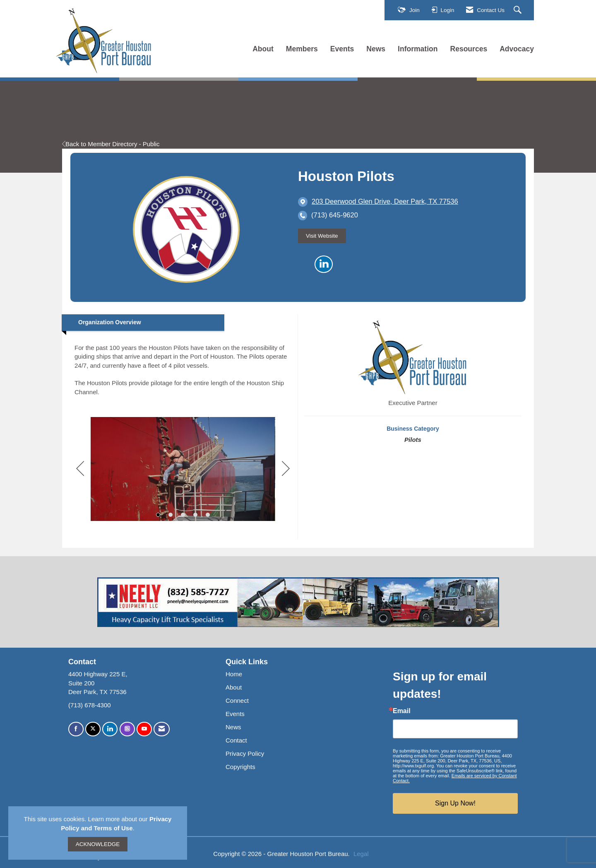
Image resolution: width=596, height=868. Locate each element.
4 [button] (195, 515)
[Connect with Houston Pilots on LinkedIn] (324, 264)
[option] (183, 469)
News (376, 49)
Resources (469, 49)
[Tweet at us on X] (93, 729)
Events (342, 49)
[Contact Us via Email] (162, 729)
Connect (237, 700)
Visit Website (322, 236)
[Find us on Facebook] (76, 729)
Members (302, 49)
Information (418, 49)
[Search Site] (519, 10)
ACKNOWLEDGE (98, 844)
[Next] (286, 469)
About (263, 49)
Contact (236, 740)
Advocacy (517, 49)
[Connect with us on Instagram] (127, 729)
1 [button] (158, 515)
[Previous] (80, 469)
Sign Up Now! (455, 803)
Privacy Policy (245, 753)
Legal (361, 854)
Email (402, 711)
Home (234, 674)
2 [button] (171, 515)
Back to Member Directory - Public (111, 144)
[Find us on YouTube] (144, 729)
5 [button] (208, 515)
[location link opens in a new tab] (385, 202)
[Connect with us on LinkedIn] (110, 729)
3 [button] (183, 515)
